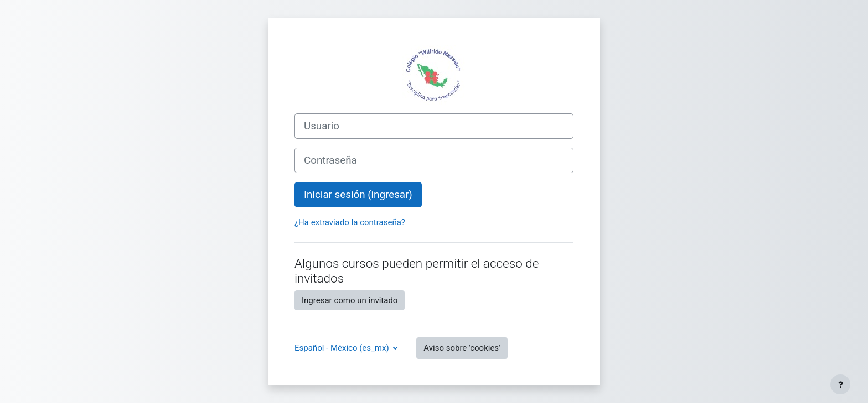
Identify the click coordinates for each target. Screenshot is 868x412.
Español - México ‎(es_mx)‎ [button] (343, 348)
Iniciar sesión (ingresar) (358, 195)
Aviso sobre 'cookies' (462, 348)
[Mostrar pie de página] (840, 384)
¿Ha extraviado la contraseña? (350, 222)
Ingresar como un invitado (350, 300)
